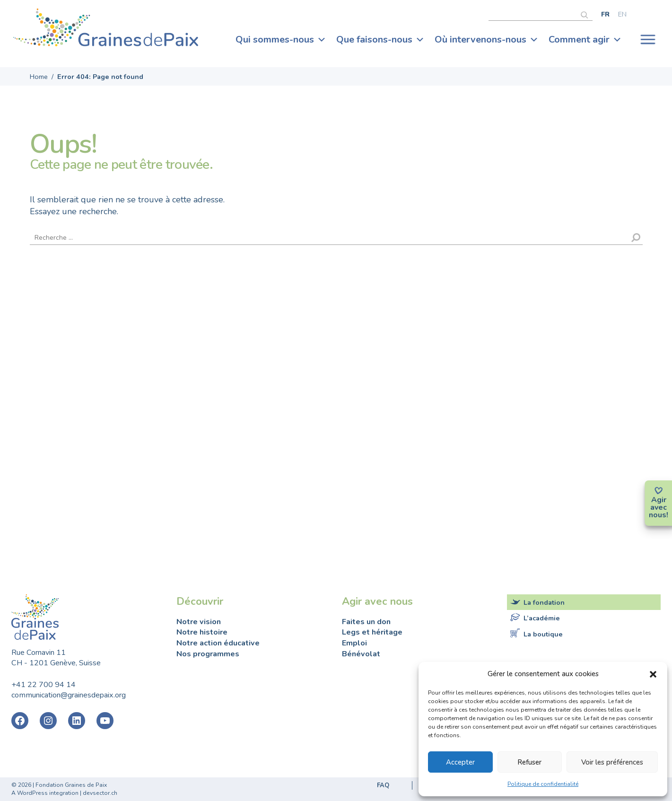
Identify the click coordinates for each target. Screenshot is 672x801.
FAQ (383, 785)
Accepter (460, 762)
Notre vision (199, 622)
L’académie (542, 618)
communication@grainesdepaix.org (69, 695)
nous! (659, 515)
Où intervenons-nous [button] (487, 40)
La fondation (544, 602)
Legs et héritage (372, 632)
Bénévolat (361, 654)
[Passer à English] (622, 14)
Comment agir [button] (585, 40)
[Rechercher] (587, 14)
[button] (653, 674)
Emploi (354, 643)
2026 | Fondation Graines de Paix (62, 785)
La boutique (543, 634)
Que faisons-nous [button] (380, 40)
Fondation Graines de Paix (106, 30)
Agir (659, 500)
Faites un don (366, 622)
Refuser (529, 762)
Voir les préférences (612, 762)
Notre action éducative (218, 643)
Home (39, 77)
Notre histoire (202, 632)
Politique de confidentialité (543, 784)
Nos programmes (208, 654)
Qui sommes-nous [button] (281, 40)
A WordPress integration (45, 793)
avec (659, 507)
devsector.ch (100, 793)
